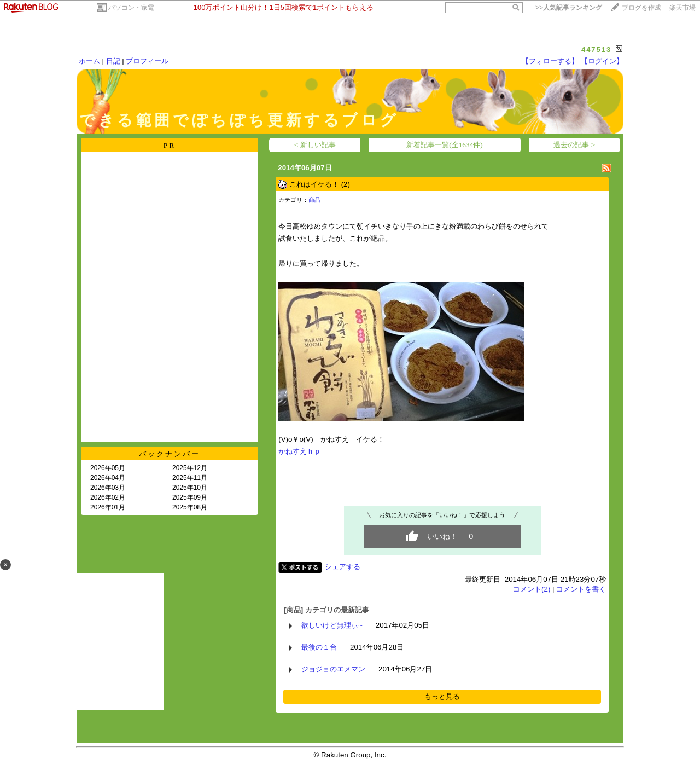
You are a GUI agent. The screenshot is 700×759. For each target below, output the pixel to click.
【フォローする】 (550, 61)
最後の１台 (319, 647)
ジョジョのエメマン (333, 669)
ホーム (89, 61)
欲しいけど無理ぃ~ (332, 625)
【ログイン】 (602, 61)
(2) (346, 184)
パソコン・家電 (131, 8)
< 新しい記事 (315, 145)
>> (569, 8)
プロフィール (147, 61)
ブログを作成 (641, 8)
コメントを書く (581, 589)
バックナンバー (170, 454)
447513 (596, 50)
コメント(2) (532, 589)
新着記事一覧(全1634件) (445, 145)
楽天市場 (682, 8)
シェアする (343, 567)
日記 (113, 61)
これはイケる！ (314, 184)
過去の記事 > (574, 145)
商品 (314, 200)
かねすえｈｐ (300, 451)
